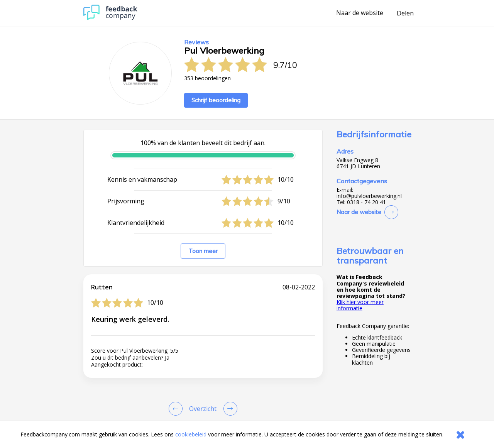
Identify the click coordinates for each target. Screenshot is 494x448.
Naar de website (360, 13)
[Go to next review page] (229, 409)
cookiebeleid (191, 434)
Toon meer (203, 251)
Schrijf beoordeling (216, 100)
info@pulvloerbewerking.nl (369, 196)
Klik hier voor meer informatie (360, 305)
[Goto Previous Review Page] (177, 409)
